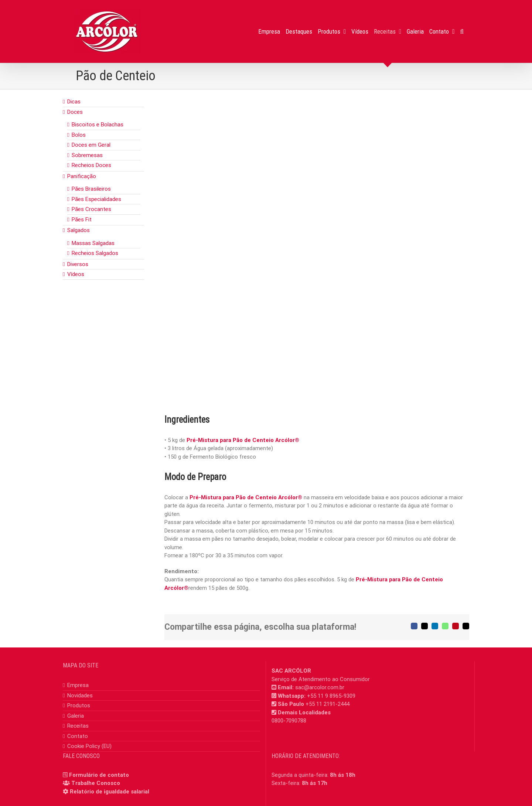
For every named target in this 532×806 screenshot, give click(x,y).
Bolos (79, 135)
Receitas (78, 726)
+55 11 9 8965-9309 (331, 696)
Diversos (78, 264)
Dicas (74, 102)
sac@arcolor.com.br (320, 687)
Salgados (79, 230)
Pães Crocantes (91, 209)
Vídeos (76, 274)
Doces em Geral (91, 145)
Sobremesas (87, 155)
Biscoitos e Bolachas (98, 125)
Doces (75, 112)
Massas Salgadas (93, 243)
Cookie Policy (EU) (89, 746)
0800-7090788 (289, 721)
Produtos (79, 705)
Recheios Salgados (95, 253)
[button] (462, 31)
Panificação (82, 176)
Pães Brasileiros (91, 189)
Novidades (80, 696)
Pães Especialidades (96, 199)
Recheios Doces (91, 165)
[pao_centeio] (317, 249)
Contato (78, 736)
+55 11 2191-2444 (328, 704)
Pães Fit (82, 220)
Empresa (78, 685)
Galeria (76, 716)
